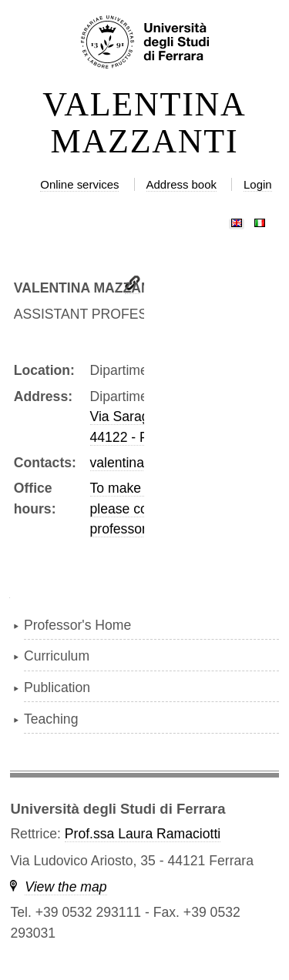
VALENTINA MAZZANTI (144, 123)
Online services (79, 184)
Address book (181, 184)
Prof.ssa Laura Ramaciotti (143, 834)
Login (258, 184)
